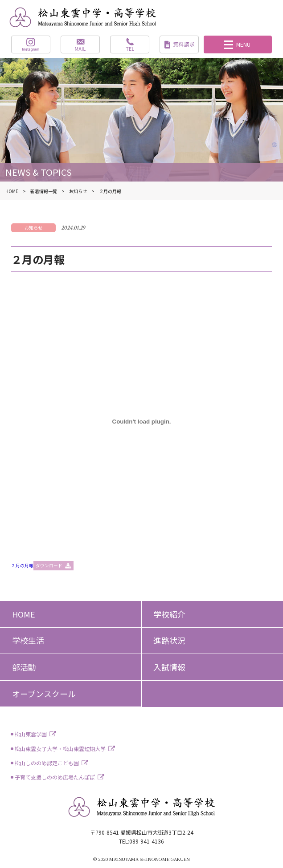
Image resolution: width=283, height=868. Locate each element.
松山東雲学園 (31, 734)
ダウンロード (49, 565)
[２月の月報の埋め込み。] (141, 421)
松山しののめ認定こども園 (47, 763)
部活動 (24, 667)
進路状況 (169, 640)
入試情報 (169, 667)
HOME (24, 614)
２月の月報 (22, 565)
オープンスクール (44, 694)
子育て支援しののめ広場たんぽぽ (55, 777)
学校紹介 (169, 614)
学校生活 (28, 640)
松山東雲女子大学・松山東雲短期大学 (60, 749)
